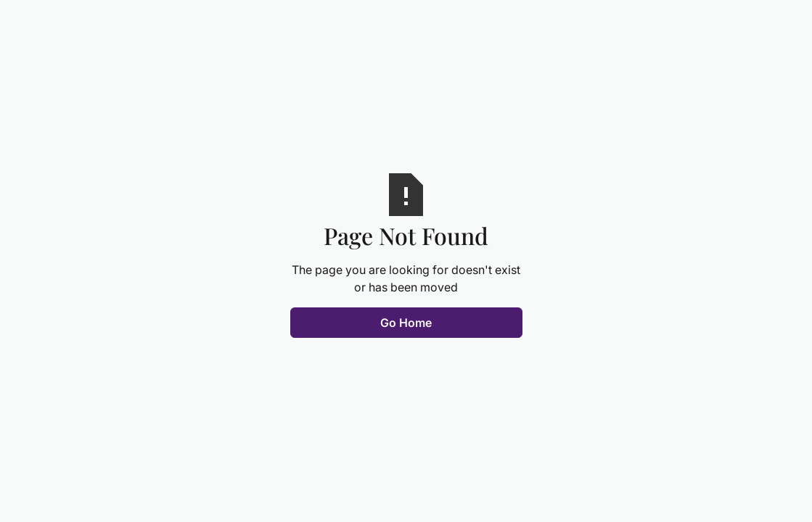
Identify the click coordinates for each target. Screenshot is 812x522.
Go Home (406, 323)
